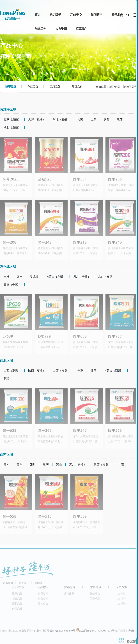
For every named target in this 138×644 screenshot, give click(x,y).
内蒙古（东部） (56, 276)
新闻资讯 (97, 14)
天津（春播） (12, 285)
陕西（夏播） (37, 370)
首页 (38, 14)
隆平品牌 (11, 86)
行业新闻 (43, 600)
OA (127, 15)
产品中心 (76, 14)
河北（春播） (82, 276)
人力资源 (61, 29)
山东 (93, 119)
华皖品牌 (33, 86)
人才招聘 (121, 605)
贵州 (20, 464)
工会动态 (95, 600)
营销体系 (69, 595)
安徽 (107, 119)
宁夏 (80, 370)
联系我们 (82, 29)
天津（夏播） (37, 119)
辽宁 (20, 276)
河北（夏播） (61, 119)
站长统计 (24, 585)
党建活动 (95, 595)
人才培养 (121, 600)
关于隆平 (55, 14)
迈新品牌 (55, 86)
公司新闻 (43, 595)
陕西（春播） (102, 464)
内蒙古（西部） (114, 370)
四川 (33, 464)
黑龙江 (34, 276)
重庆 (46, 464)
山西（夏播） (12, 370)
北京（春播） (107, 276)
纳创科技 (133, 632)
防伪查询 (8, 585)
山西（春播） (61, 370)
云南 (6, 464)
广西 (121, 464)
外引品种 (77, 86)
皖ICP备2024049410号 (63, 632)
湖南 (59, 464)
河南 (80, 119)
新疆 (6, 378)
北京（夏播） (12, 119)
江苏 (120, 119)
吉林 (6, 276)
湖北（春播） (78, 464)
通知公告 (43, 605)
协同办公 (40, 585)
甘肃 (93, 370)
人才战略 (121, 595)
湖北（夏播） (12, 127)
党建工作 (40, 29)
